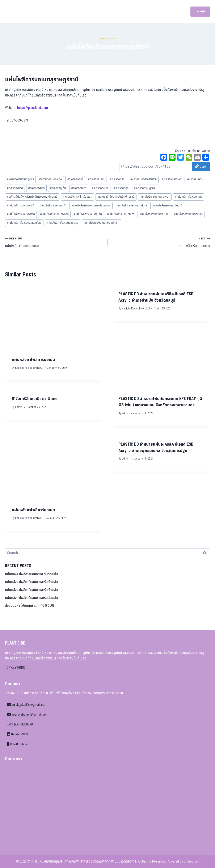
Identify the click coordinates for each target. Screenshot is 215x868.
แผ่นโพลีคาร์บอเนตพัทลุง (54, 214)
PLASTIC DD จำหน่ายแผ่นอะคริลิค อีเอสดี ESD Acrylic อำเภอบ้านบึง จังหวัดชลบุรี (156, 297)
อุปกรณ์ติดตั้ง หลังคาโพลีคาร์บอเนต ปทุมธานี (32, 197)
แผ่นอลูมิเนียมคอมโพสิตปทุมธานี (116, 197)
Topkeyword (108, 38)
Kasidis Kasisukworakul (29, 368)
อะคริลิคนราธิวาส (172, 179)
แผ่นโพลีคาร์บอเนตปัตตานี (167, 206)
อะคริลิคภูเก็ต (58, 188)
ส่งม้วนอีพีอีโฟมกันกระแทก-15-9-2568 (30, 606)
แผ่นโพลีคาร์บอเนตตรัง (53, 206)
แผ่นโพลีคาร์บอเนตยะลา (121, 214)
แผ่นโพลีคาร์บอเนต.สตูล (189, 197)
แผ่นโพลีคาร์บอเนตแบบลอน (63, 223)
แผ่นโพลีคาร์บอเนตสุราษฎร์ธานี (24, 223)
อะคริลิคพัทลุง (36, 188)
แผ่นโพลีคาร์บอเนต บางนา (155, 197)
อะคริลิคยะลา (79, 188)
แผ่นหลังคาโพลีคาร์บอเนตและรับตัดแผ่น (31, 574)
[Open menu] (200, 12)
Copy (201, 166)
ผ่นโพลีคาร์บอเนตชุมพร (20, 179)
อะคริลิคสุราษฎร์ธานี (145, 188)
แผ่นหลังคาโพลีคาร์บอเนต (77, 197)
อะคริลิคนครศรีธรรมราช (143, 179)
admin (19, 407)
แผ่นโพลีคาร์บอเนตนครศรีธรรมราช (91, 206)
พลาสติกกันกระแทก (50, 179)
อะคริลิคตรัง (117, 179)
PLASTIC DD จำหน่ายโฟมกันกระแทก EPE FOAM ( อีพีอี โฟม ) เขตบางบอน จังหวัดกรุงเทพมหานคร (160, 402)
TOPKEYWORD (15, 668)
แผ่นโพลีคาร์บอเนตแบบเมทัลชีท (101, 223)
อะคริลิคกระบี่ (75, 179)
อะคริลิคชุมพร (96, 179)
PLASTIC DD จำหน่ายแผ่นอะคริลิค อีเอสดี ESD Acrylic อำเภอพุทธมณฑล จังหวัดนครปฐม (156, 448)
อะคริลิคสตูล (121, 188)
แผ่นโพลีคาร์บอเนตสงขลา (188, 214)
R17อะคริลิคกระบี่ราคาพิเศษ (34, 399)
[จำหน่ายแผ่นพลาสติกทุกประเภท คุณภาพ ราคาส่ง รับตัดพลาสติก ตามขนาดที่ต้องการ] (14, 12)
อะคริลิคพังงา (15, 188)
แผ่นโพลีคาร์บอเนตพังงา (21, 214)
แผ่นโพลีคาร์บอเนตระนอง (154, 214)
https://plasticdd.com (33, 108)
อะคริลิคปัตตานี (195, 179)
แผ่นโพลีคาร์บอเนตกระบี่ (21, 206)
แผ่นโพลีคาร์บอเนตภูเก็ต (88, 214)
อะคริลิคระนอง (100, 188)
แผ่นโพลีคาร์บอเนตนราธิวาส (131, 206)
